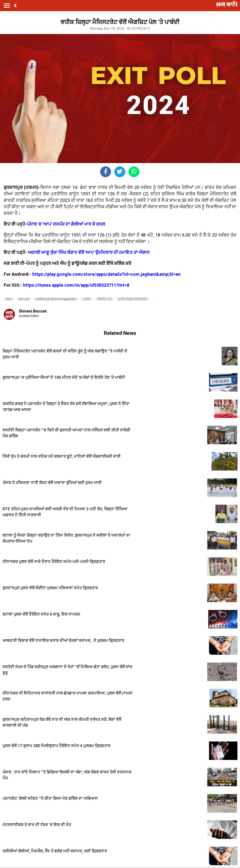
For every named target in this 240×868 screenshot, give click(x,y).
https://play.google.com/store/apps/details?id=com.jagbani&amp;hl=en (106, 274)
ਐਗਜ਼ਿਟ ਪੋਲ (104, 299)
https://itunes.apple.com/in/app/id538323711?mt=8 (76, 285)
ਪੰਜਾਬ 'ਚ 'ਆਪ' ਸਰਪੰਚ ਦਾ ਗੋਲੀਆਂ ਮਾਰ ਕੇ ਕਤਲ (66, 224)
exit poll (24, 299)
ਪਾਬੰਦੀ (87, 299)
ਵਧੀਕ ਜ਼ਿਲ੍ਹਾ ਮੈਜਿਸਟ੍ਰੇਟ (133, 299)
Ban (9, 299)
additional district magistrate (56, 299)
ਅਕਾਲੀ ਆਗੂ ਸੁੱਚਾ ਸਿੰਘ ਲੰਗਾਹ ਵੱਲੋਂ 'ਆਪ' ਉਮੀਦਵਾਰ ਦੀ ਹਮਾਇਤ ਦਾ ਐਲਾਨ (89, 252)
